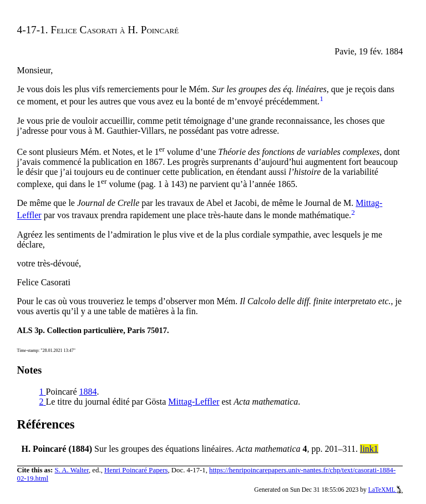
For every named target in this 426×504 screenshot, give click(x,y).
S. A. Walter (72, 470)
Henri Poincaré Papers (136, 470)
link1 (369, 449)
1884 (88, 392)
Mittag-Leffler (194, 402)
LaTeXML (386, 490)
